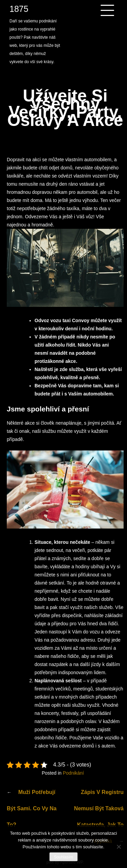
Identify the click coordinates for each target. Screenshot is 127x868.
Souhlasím (63, 857)
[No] (119, 847)
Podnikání (73, 773)
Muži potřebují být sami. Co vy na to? (32, 808)
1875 (19, 9)
